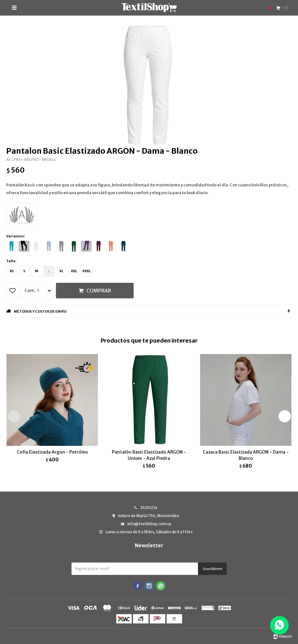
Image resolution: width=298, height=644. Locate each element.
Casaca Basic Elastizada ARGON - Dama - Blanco (246, 455)
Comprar (99, 291)
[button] (284, 416)
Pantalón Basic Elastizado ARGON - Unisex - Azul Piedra (149, 455)
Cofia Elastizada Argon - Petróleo (52, 452)
